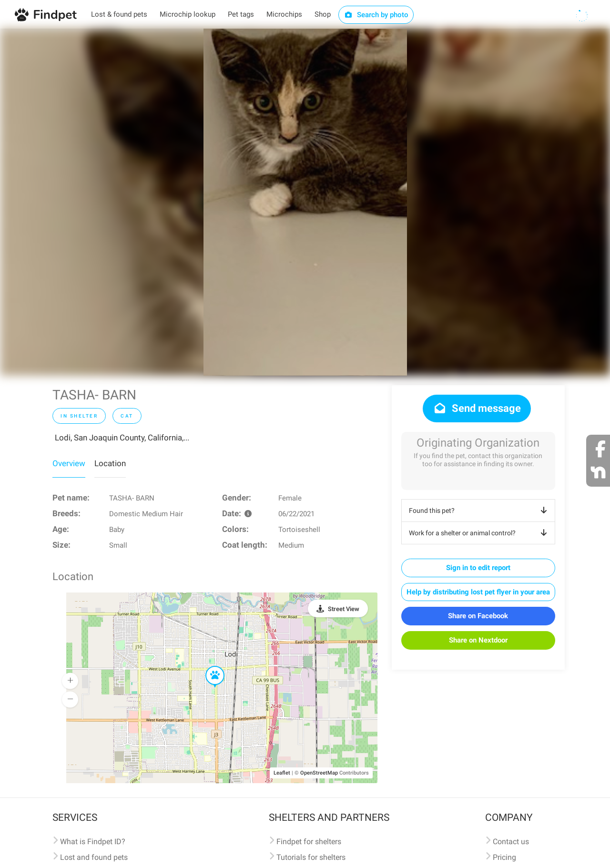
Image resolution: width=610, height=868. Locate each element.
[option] (305, 202)
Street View (344, 609)
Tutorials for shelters (311, 857)
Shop (323, 14)
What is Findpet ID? (93, 842)
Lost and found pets (94, 857)
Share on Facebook (478, 616)
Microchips (284, 14)
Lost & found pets (119, 14)
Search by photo (376, 15)
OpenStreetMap (319, 773)
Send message (477, 408)
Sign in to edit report (478, 568)
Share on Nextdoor (478, 640)
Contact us (511, 842)
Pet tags (241, 14)
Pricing (504, 857)
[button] (208, 666)
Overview (69, 463)
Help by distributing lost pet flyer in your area (478, 592)
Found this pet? (480, 511)
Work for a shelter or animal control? (480, 533)
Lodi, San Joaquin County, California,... (122, 438)
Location (110, 463)
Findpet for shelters (309, 842)
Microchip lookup (188, 14)
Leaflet (282, 773)
